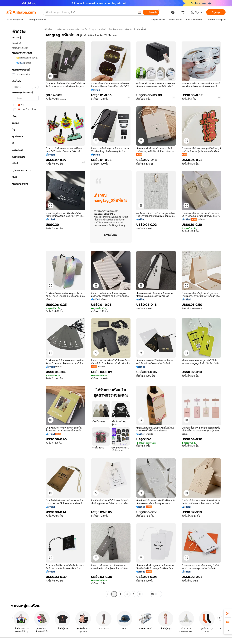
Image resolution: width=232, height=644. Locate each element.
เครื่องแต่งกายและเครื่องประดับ (72, 29)
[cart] (183, 13)
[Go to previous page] (108, 594)
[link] (228, 613)
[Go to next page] (159, 594)
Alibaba (48, 29)
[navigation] (24, 312)
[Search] (151, 12)
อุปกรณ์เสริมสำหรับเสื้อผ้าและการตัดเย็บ (112, 29)
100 (153, 594)
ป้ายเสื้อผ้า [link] (142, 29)
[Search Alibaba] (91, 12)
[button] (140, 12)
